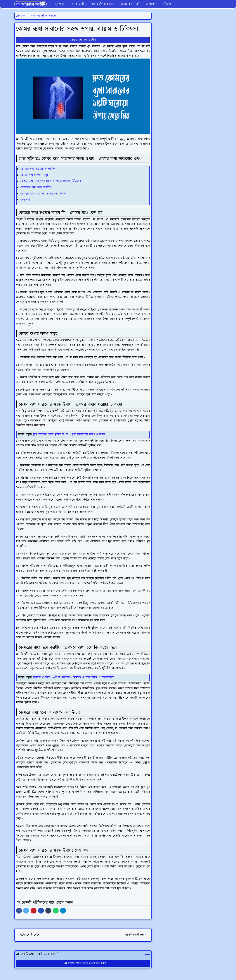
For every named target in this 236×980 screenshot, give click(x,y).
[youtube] (204, 4)
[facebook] (192, 4)
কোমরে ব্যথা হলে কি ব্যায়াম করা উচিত (43, 194)
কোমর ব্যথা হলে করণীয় (83, 40)
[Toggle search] (218, 4)
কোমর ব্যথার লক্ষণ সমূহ (34, 175)
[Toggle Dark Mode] (212, 4)
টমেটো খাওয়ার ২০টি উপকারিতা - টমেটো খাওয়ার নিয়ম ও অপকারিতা (73, 678)
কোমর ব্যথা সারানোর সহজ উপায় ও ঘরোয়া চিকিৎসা (51, 181)
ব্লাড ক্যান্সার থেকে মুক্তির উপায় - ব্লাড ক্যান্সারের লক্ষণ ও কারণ (69, 435)
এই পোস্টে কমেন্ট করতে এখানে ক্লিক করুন (83, 963)
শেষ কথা (26, 200)
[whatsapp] (198, 4)
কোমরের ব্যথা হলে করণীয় (36, 187)
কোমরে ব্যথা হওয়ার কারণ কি (38, 169)
